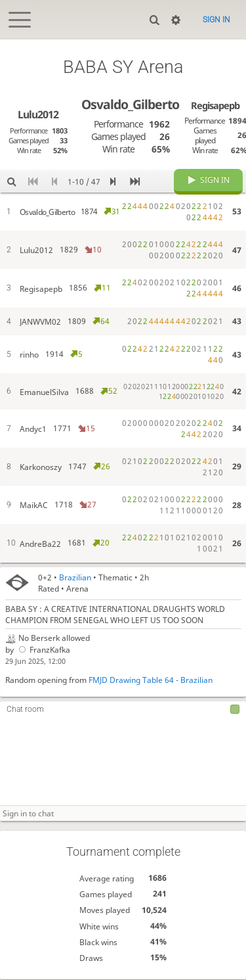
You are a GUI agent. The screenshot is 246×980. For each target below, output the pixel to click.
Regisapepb (215, 105)
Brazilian (75, 577)
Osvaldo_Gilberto (130, 104)
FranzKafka (43, 650)
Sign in (216, 20)
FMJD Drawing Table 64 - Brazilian (151, 681)
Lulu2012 (38, 114)
